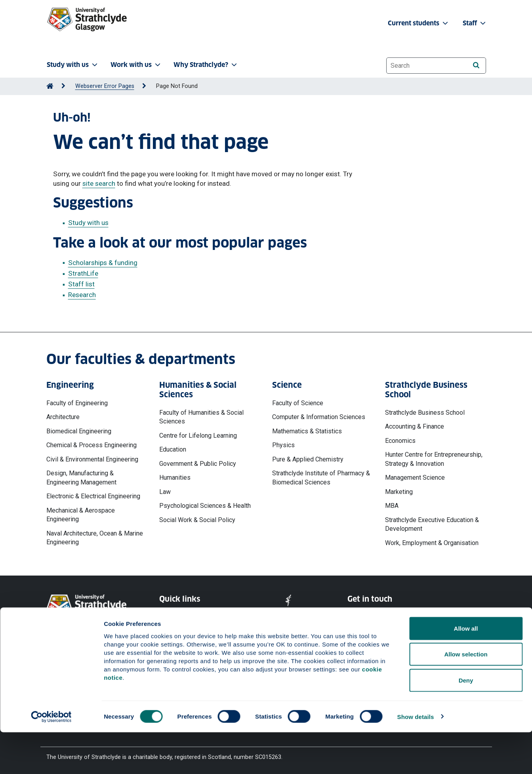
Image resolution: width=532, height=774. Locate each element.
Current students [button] (419, 23)
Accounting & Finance (415, 426)
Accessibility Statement (190, 644)
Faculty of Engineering (77, 403)
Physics (283, 445)
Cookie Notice (177, 630)
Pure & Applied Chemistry (308, 459)
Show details (416, 758)
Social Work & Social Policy (197, 520)
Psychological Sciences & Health (205, 506)
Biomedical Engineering (79, 431)
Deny (466, 722)
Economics (400, 441)
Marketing (399, 492)
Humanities (175, 478)
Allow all (466, 670)
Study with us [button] (73, 65)
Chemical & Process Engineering (92, 445)
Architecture (63, 417)
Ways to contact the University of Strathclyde (391, 619)
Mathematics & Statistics (307, 431)
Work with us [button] (136, 65)
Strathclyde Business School (425, 413)
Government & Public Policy (198, 464)
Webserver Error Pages (105, 86)
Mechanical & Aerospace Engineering (81, 515)
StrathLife (83, 273)
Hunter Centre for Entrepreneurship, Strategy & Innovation (434, 459)
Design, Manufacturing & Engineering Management (81, 478)
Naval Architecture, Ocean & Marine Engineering (95, 538)
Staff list (81, 284)
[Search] (476, 65)
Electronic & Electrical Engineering (93, 496)
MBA (392, 506)
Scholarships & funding (103, 263)
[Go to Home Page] (50, 86)
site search (99, 183)
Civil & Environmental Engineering (92, 459)
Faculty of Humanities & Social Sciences (201, 417)
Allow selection (466, 696)
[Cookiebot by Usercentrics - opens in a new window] (51, 759)
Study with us (88, 223)
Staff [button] (475, 23)
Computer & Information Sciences (319, 417)
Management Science (415, 478)
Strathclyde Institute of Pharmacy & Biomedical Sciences (321, 478)
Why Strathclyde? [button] (206, 65)
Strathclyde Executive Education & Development (432, 524)
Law (165, 492)
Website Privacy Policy (188, 615)
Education (173, 449)
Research (82, 295)
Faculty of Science (298, 403)
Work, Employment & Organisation (432, 543)
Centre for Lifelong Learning (198, 436)
